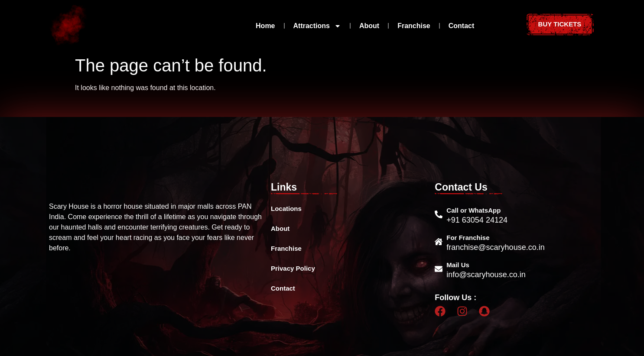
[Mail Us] (439, 269)
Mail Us (458, 265)
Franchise (414, 26)
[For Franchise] (439, 242)
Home (265, 26)
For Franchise (468, 238)
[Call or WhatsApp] (439, 214)
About (369, 26)
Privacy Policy (293, 268)
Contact (462, 26)
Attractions (317, 26)
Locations (286, 209)
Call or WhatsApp (473, 210)
